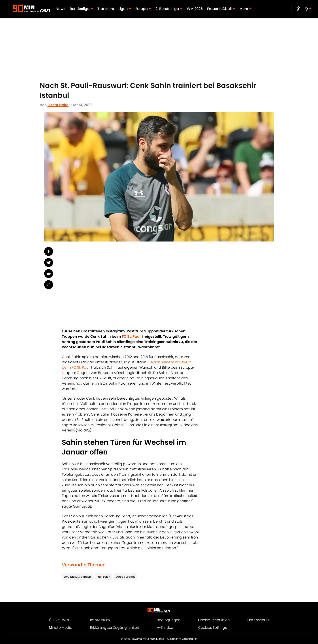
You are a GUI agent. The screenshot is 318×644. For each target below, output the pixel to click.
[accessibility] (298, 9)
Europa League (126, 577)
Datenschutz (258, 620)
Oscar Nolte (58, 105)
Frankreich (103, 577)
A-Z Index (165, 628)
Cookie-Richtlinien (214, 620)
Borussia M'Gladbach (77, 577)
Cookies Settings (212, 628)
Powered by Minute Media (147, 639)
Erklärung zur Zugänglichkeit (115, 628)
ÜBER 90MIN (59, 620)
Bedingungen (169, 620)
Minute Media (61, 628)
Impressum (100, 620)
